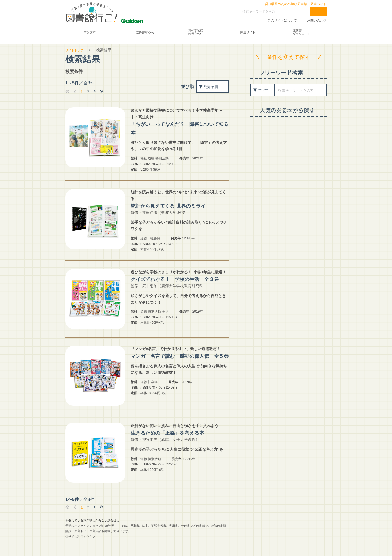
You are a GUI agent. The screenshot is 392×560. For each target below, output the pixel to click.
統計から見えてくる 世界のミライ (178, 205)
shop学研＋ (109, 530)
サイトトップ (77, 49)
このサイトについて (282, 20)
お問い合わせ (317, 20)
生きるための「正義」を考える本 (177, 437)
